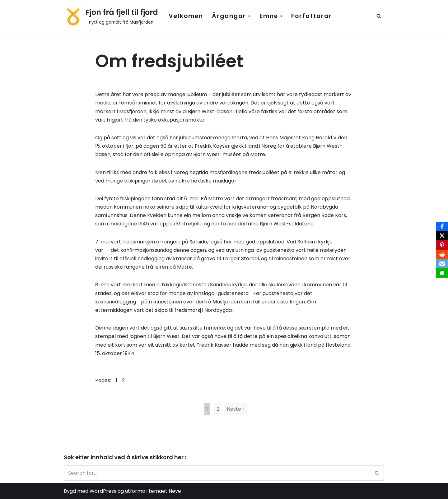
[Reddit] (442, 254)
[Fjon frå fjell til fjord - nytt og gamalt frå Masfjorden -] (111, 16)
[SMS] (442, 273)
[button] (249, 16)
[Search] (379, 16)
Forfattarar (312, 16)
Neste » (236, 409)
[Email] (442, 264)
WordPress (103, 491)
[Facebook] (442, 226)
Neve (175, 491)
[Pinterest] (442, 245)
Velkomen (186, 16)
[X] (442, 236)
